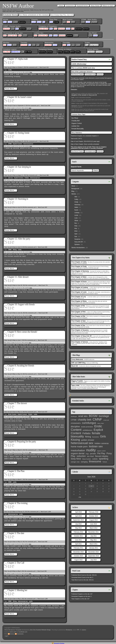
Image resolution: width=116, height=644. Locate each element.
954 (47, 313)
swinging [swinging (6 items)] (84, 462)
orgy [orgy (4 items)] (87, 454)
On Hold (28, 52)
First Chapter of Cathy (79, 262)
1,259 (46, 599)
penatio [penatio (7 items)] (93, 454)
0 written (99, 52)
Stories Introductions (78, 248)
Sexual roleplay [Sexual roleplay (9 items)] (102, 456)
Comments (20, 634)
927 (46, 412)
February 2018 (94, 512)
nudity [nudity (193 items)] (91, 450)
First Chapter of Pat (78, 306)
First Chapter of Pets (79, 312)
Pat (44, 22)
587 (46, 207)
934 (47, 480)
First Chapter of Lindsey (80, 288)
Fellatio (27, 178)
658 (46, 247)
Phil (64, 22)
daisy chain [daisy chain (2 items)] (101, 423)
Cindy (56, 22)
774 (47, 285)
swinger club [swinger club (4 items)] (75, 462)
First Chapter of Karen (79, 282)
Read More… (10, 89)
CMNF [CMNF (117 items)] (97, 419)
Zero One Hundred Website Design (40, 630)
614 (48, 67)
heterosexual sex (28, 144)
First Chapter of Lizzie (79, 292)
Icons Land (13, 632)
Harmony (7, 29)
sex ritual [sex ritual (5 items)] (90, 456)
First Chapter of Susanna (80, 330)
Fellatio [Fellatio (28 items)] (86, 433)
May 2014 (78, 528)
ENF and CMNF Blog (78, 363)
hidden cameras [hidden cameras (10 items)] (102, 443)
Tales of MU (75, 386)
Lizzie (10, 22)
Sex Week (7, 52)
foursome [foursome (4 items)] (95, 437)
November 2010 (93, 552)
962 (46, 542)
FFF (78, 630)
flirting (15, 250)
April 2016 (78, 516)
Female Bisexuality (78, 129)
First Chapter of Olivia (79, 301)
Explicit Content (17, 144)
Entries (12, 634)
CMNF (10, 250)
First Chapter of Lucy (79, 297)
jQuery (84, 630)
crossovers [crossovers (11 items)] (76, 423)
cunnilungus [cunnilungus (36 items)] (89, 423)
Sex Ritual (75, 118)
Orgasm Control (77, 123)
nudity (10, 70)
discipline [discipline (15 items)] (75, 427)
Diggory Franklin (77, 381)
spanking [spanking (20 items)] (104, 459)
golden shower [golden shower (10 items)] (88, 440)
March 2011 (93, 544)
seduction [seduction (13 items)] (81, 456)
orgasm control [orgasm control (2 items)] (101, 451)
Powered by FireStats (59, 643)
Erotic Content (12, 414)
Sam (68, 22)
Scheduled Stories (10, 15)
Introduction (100, 74)
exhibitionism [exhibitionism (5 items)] (88, 430)
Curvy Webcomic (77, 360)
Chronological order (90, 74)
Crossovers (70, 6)
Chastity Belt (75, 121)
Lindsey (66, 52)
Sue (73, 29)
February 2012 (78, 532)
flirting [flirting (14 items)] (88, 437)
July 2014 (78, 524)
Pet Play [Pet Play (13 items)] (101, 453)
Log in (7, 636)
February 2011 (78, 548)
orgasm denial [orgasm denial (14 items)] (78, 453)
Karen (39, 22)
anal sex (10, 178)
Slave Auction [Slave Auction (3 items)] (87, 459)
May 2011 (94, 540)
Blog (87, 45)
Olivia (15, 22)
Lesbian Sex (75, 126)
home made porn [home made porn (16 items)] (79, 447)
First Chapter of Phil (78, 316)
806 (48, 175)
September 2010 (94, 556)
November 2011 (93, 532)
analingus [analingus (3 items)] (74, 416)
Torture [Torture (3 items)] (105, 462)
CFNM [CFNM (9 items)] (74, 420)
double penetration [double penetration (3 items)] (87, 427)
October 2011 (78, 536)
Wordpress (69, 630)
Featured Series (82, 6)
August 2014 (93, 520)
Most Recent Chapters (77, 74)
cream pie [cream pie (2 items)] (106, 420)
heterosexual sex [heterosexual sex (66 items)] (82, 443)
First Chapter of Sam (79, 321)
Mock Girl (75, 366)
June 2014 (94, 524)
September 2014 (78, 520)
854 (45, 571)
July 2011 (93, 536)
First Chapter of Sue (78, 325)
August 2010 (78, 560)
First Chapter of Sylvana (80, 342)
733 (47, 450)
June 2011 (78, 540)
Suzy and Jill (43, 29)
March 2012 (93, 528)
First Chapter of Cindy (79, 267)
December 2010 (78, 552)
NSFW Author (18, 6)
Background (94, 45)
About (61, 6)
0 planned (91, 52)
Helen (72, 52)
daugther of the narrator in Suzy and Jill (84, 95)
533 (46, 340)
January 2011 (94, 548)
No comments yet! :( (33, 67)
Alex (83, 22)
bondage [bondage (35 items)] (104, 416)
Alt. (23, 52)
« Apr (80, 497)
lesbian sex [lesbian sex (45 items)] (96, 446)
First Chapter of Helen (79, 277)
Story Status (95, 6)
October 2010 (78, 556)
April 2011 (78, 544)
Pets (5, 22)
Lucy (73, 22)
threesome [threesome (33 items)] (95, 462)
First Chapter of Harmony (80, 271)
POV (73, 45)
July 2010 (93, 560)
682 (46, 374)
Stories (74, 194)
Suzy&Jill (48, 45)
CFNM (10, 144)
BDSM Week (16, 52)
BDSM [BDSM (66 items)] (93, 416)
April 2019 (78, 512)
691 (48, 141)
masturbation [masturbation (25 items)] (78, 450)
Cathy (29, 29)
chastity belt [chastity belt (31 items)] (84, 420)
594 (49, 106)
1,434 (49, 512)
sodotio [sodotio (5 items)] (95, 459)
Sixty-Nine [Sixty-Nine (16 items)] (76, 459)
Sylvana (94, 22)
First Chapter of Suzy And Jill (82, 336)
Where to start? (108, 6)
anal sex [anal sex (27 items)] (83, 416)
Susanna (22, 22)
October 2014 (94, 516)
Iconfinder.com (23, 632)
